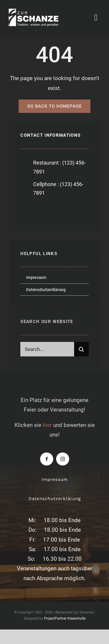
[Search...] (47, 350)
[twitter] (43, 211)
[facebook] (27, 211)
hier (47, 425)
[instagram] (59, 211)
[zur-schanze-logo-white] (39, 11)
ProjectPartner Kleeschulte (65, 618)
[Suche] (81, 350)
